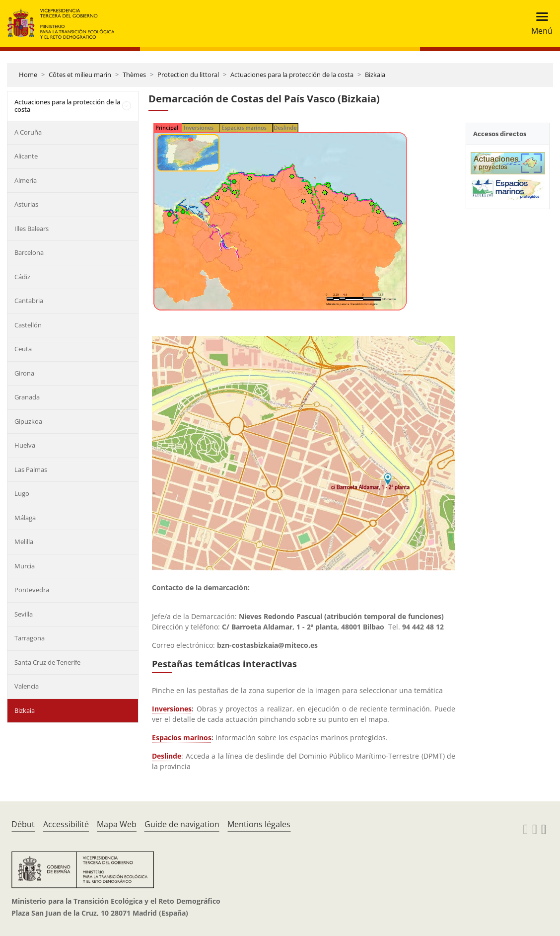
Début (23, 824)
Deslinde (167, 756)
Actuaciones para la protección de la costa (292, 75)
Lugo (22, 493)
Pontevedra (32, 590)
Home (28, 75)
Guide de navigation (182, 824)
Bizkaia (375, 75)
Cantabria (29, 301)
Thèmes (134, 75)
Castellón (28, 325)
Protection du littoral (188, 75)
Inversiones (172, 709)
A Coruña (28, 132)
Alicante (26, 156)
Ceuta (23, 349)
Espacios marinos (182, 738)
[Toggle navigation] (539, 24)
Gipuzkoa (28, 421)
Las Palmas (31, 469)
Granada (27, 397)
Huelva (25, 445)
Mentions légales (259, 824)
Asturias (26, 204)
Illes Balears (32, 229)
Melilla (24, 542)
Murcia (25, 566)
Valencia (27, 686)
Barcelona (29, 252)
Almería (26, 180)
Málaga (25, 518)
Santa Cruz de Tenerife (47, 662)
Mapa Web (117, 824)
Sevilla (24, 614)
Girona (24, 373)
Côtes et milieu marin (80, 75)
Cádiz (22, 277)
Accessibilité (66, 824)
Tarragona (30, 638)
